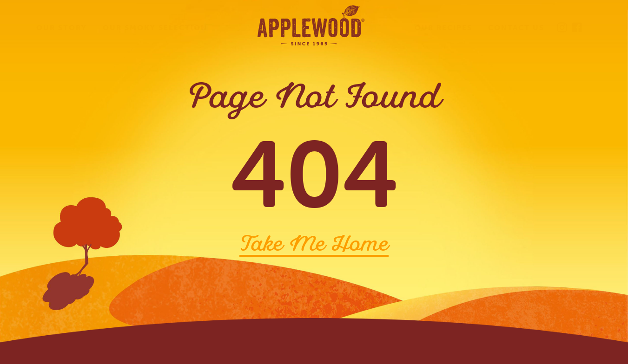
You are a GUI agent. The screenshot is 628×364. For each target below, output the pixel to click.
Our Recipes (443, 27)
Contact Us (516, 27)
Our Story (62, 27)
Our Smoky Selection (155, 27)
